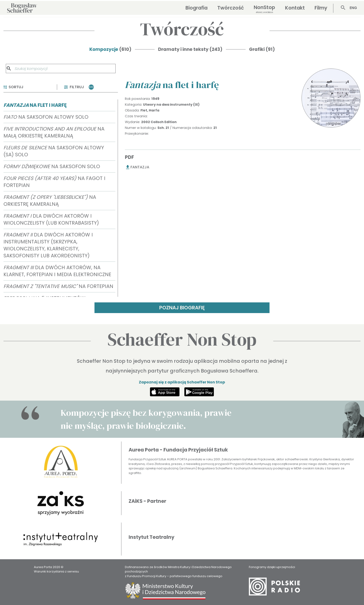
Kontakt (295, 8)
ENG (353, 8)
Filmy (321, 8)
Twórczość (231, 8)
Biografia (197, 8)
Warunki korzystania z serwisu (56, 571)
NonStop (264, 9)
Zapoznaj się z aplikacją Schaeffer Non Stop (182, 382)
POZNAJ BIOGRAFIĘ (182, 308)
